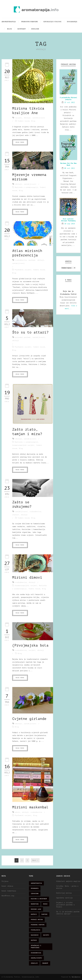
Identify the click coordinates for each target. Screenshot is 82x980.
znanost (16, 515)
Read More (20, 142)
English (35, 29)
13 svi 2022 (70, 102)
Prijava (5, 881)
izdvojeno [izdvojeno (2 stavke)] (35, 894)
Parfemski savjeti (23, 270)
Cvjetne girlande (29, 719)
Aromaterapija (9, 22)
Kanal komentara (9, 891)
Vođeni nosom (24, 121)
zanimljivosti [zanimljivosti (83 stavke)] (36, 958)
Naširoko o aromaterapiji (27, 187)
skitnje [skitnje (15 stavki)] (34, 940)
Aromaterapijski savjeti (23, 445)
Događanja (72, 22)
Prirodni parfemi (30, 22)
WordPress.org (8, 896)
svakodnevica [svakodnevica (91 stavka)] (36, 953)
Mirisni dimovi (27, 578)
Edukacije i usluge (52, 22)
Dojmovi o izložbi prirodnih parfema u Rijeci (65, 905)
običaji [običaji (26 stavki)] (34, 914)
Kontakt (22, 29)
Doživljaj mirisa (64, 893)
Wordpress (76, 977)
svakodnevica (21, 260)
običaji (27, 118)
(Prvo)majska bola (30, 645)
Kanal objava (7, 886)
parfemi (32, 260)
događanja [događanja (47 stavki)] (35, 888)
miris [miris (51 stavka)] (45, 904)
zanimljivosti (39, 118)
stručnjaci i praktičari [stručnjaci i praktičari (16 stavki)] (36, 947)
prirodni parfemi (23, 337)
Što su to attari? (30, 332)
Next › (35, 860)
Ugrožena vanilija (64, 898)
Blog (10, 29)
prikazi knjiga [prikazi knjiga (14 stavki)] (37, 920)
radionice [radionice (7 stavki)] (35, 935)
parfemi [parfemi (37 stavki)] (44, 914)
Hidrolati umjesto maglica (68, 881)
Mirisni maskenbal (30, 807)
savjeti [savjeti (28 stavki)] (46, 935)
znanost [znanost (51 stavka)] (45, 963)
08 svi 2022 (70, 168)
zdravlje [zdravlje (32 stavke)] (34, 963)
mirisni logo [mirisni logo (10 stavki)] (36, 909)
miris (18, 812)
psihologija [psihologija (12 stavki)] (36, 930)
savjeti (19, 118)
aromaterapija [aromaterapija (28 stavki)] (36, 883)
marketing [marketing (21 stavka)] (35, 904)
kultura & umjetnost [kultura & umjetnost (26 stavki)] (39, 899)
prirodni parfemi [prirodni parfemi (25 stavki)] (38, 925)
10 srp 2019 (70, 224)
